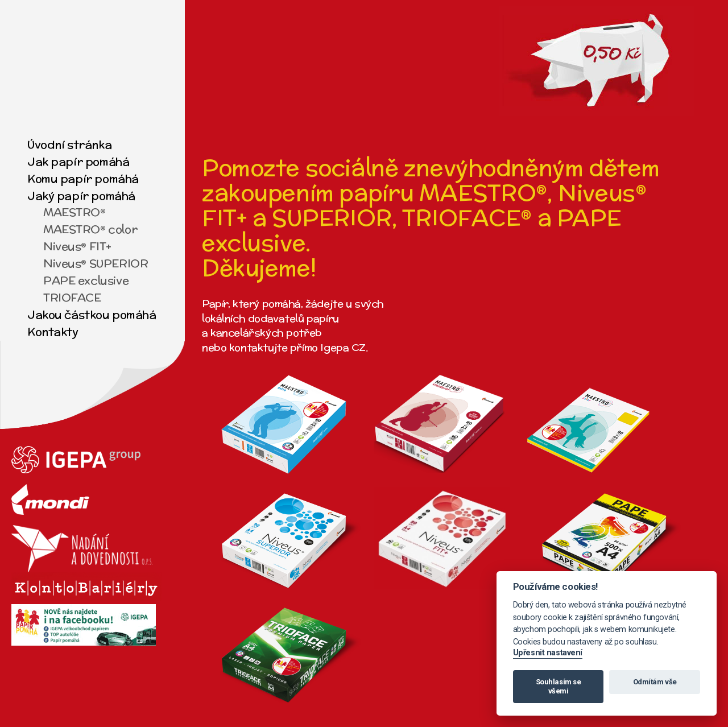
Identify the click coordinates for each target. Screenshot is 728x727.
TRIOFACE (72, 297)
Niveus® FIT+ (77, 246)
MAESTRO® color (90, 229)
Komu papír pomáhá (83, 178)
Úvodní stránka (69, 144)
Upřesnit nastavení (548, 653)
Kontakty (53, 331)
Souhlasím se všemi (559, 686)
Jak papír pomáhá (78, 161)
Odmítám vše (655, 682)
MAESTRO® (75, 212)
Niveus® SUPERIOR (96, 263)
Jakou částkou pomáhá (92, 314)
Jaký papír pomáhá (81, 195)
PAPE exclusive (86, 280)
